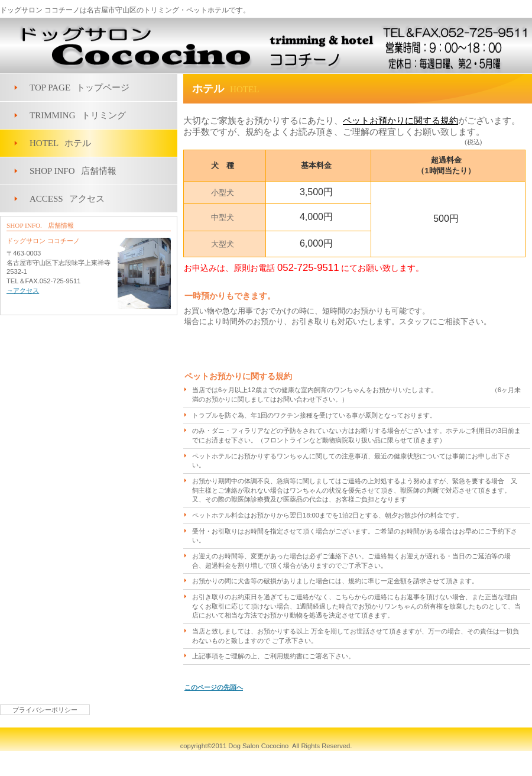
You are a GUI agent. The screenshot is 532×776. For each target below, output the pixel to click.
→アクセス (23, 290)
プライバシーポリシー (45, 710)
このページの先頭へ (214, 687)
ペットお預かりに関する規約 (400, 121)
